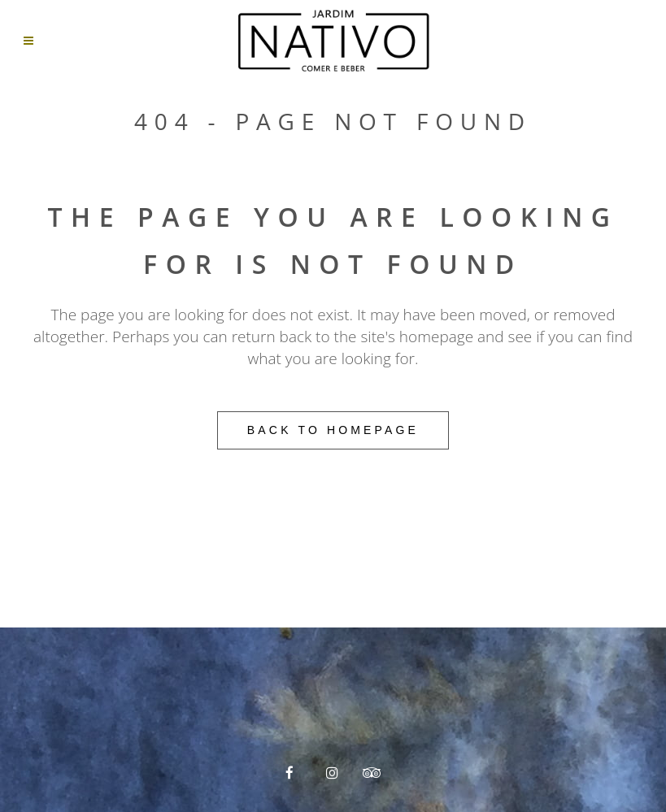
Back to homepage (333, 430)
